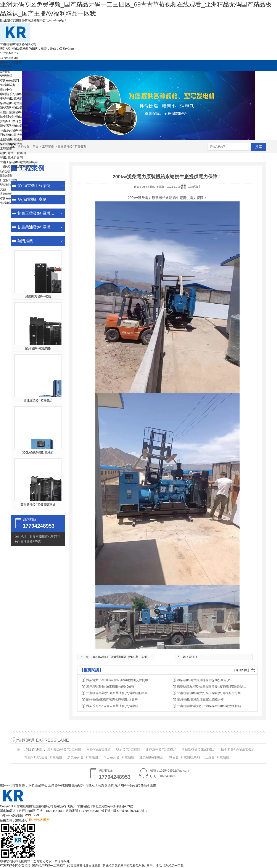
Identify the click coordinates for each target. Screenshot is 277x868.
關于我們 (6, 67)
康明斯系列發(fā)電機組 (16, 94)
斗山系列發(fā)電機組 (14, 130)
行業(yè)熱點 (9, 180)
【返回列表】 (242, 670)
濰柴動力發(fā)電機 (38, 296)
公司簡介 (6, 71)
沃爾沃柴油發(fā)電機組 (16, 112)
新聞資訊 (6, 171)
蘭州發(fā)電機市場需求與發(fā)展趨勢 (112, 699)
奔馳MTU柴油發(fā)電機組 (18, 121)
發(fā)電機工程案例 (13, 153)
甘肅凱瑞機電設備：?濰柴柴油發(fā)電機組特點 (209, 706)
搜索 (259, 147)
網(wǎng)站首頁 (11, 62)
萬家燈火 (21, 820)
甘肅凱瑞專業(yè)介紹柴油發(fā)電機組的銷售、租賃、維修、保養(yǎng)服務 (121, 693)
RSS (28, 815)
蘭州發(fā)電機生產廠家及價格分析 (201, 699)
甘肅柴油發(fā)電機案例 (16, 167)
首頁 (35, 147)
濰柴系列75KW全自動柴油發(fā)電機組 (112, 706)
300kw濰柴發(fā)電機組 (38, 452)
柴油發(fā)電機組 (11, 103)
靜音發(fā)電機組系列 (184, 757)
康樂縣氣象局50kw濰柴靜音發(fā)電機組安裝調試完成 (212, 686)
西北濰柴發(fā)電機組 (38, 400)
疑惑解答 (6, 185)
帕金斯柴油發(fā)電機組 (16, 117)
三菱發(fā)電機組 (217, 757)
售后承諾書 (8, 85)
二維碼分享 (194, 187)
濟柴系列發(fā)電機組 (14, 126)
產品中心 (6, 89)
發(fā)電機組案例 (11, 158)
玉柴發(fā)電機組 (11, 99)
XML (37, 815)
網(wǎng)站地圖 (12, 815)
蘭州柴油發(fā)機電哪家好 (38, 505)
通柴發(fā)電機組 (11, 135)
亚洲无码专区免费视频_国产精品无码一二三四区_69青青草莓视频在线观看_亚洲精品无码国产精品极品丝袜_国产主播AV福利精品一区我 (92, 866)
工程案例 (6, 148)
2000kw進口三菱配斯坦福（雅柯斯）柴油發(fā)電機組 (128, 657)
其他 (3, 189)
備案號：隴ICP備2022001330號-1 (124, 811)
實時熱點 (6, 194)
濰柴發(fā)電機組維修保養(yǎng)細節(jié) (204, 680)
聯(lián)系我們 (9, 80)
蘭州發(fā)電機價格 (38, 348)
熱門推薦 (25, 241)
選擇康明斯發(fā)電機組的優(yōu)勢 (110, 686)
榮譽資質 (6, 76)
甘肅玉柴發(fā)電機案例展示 (19, 162)
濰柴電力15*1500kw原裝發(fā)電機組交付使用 (117, 680)
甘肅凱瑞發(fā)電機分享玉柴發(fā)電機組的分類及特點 (212, 693)
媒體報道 (6, 176)
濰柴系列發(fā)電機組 (14, 108)
